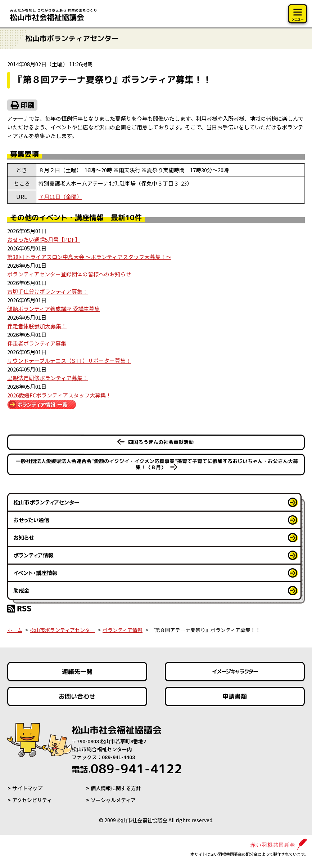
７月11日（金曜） (60, 197)
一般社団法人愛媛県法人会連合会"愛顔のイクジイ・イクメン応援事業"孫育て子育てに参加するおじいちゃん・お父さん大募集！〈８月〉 (157, 464)
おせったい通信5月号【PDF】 (44, 239)
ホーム (15, 630)
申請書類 (235, 696)
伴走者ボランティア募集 (37, 343)
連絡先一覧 (77, 671)
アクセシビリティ (32, 800)
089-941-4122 (127, 769)
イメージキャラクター (235, 671)
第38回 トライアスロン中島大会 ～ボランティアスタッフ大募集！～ (89, 257)
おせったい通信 (31, 520)
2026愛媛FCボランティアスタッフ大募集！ (59, 395)
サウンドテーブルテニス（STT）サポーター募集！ (69, 360)
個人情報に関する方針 (116, 788)
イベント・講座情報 (35, 573)
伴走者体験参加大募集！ (37, 326)
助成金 (21, 590)
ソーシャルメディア (113, 800)
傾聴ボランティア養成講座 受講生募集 (53, 309)
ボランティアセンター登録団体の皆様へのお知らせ (69, 274)
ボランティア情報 (33, 555)
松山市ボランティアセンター (46, 502)
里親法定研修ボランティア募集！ (48, 378)
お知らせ (24, 537)
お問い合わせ (77, 696)
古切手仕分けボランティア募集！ (48, 291)
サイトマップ (27, 788)
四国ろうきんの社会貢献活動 (161, 442)
